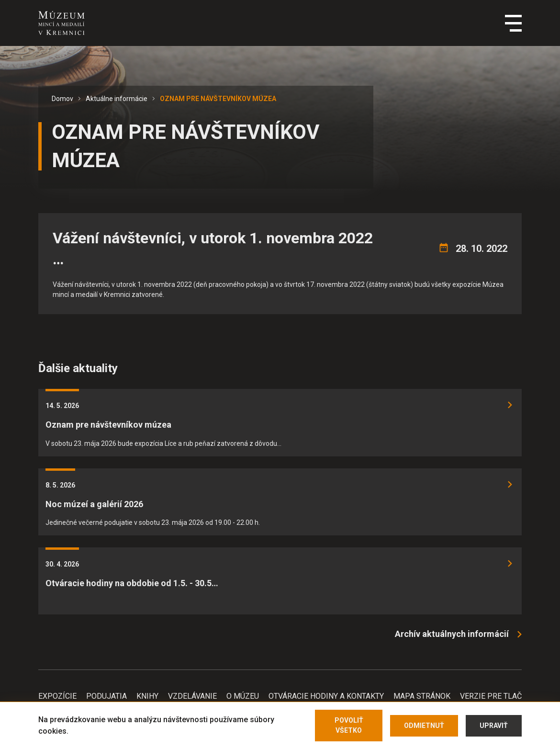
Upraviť (494, 726)
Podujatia (106, 696)
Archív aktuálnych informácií (452, 634)
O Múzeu (243, 696)
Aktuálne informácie (117, 99)
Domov (62, 99)
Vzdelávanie (192, 696)
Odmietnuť (424, 726)
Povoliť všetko (349, 725)
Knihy (147, 696)
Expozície (57, 696)
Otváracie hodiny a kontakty (326, 696)
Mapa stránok (422, 696)
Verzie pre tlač (491, 696)
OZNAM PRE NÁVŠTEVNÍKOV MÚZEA (218, 99)
